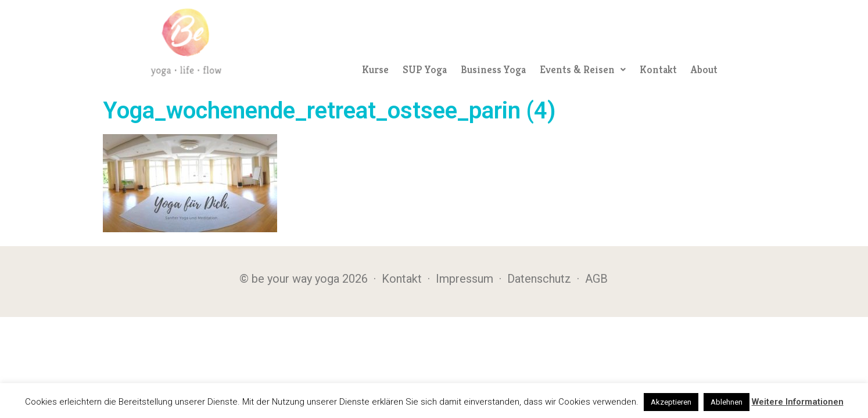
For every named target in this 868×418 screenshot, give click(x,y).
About (704, 69)
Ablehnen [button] (727, 402)
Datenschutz (539, 279)
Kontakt (658, 69)
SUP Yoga (425, 69)
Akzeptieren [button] (671, 402)
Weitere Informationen (798, 402)
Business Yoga (493, 69)
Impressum (465, 279)
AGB (596, 279)
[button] (583, 70)
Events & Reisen (583, 69)
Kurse (375, 69)
